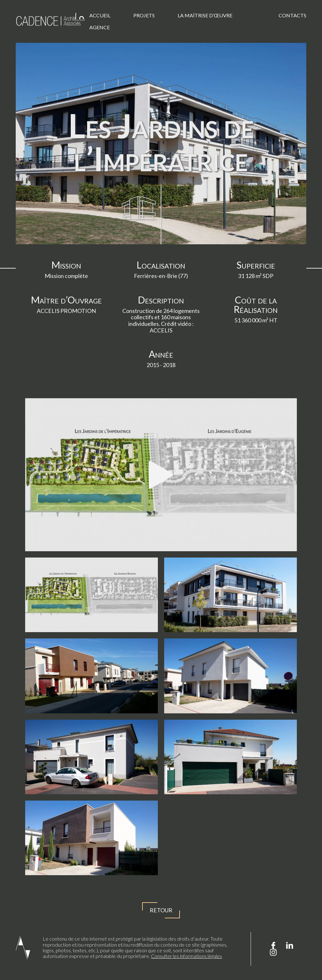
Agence (100, 27)
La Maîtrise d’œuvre (205, 15)
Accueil (100, 15)
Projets (144, 15)
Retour (161, 910)
